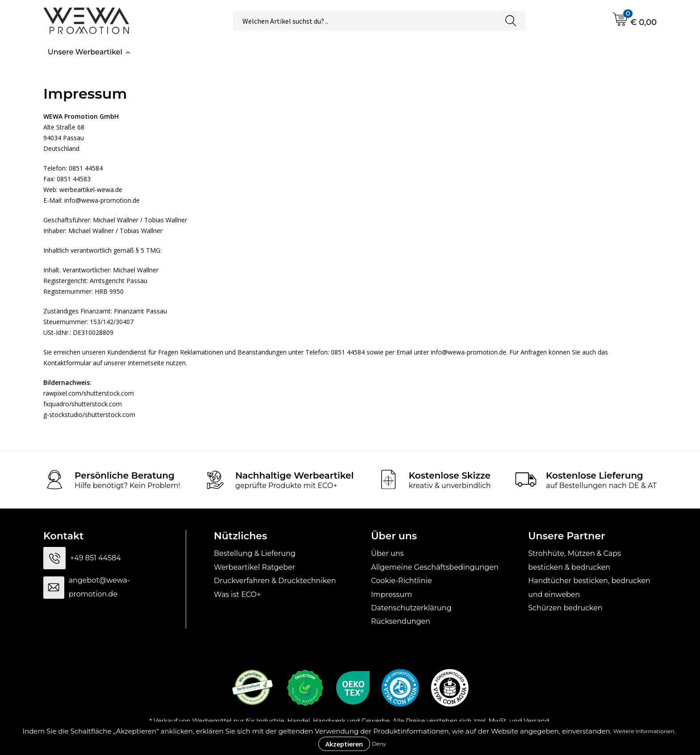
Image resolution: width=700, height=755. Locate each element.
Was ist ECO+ (237, 594)
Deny (379, 744)
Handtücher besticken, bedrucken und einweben (589, 587)
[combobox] (365, 21)
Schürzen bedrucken (565, 608)
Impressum (392, 594)
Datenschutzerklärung (411, 608)
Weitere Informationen (644, 731)
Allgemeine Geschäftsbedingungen (435, 567)
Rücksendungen (401, 621)
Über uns (387, 553)
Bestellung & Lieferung (255, 553)
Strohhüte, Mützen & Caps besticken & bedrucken (575, 560)
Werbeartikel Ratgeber (254, 567)
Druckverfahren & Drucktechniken (275, 581)
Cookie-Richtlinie (401, 581)
